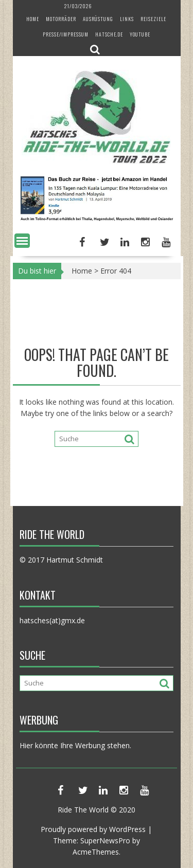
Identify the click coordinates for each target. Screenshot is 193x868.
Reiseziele (153, 19)
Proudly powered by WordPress (93, 829)
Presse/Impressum (66, 34)
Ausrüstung (98, 19)
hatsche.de (109, 34)
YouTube (140, 34)
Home (33, 19)
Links (127, 19)
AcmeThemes (96, 852)
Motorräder (61, 19)
